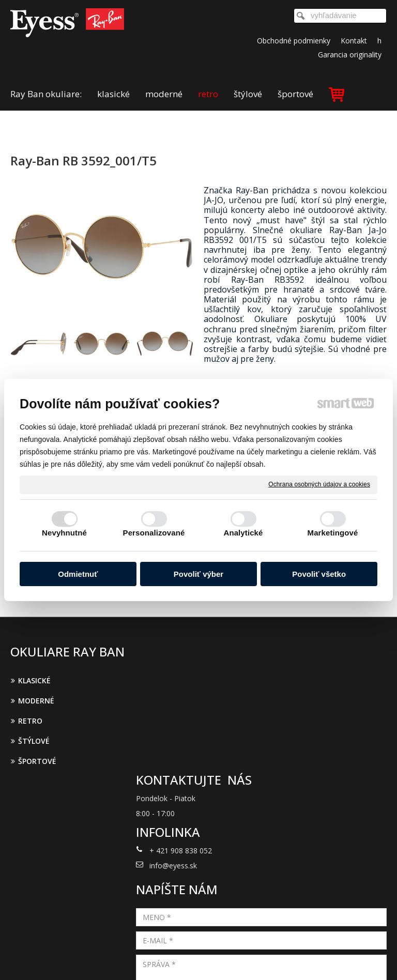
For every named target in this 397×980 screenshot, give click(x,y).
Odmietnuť (78, 574)
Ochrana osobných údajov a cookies (319, 484)
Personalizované (154, 533)
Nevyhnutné (64, 533)
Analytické (243, 533)
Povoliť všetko (319, 574)
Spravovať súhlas (199, 959)
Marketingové (333, 533)
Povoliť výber (198, 574)
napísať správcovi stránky (210, 951)
